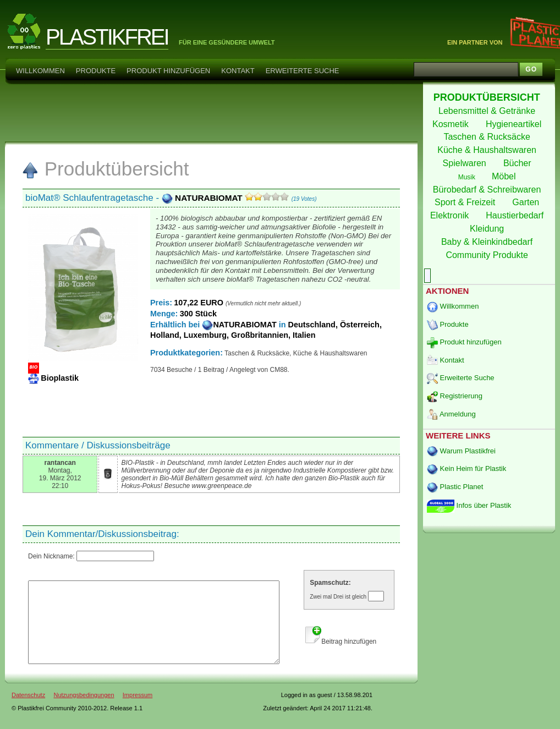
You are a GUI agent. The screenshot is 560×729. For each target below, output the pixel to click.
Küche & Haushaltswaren (488, 150)
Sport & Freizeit (466, 202)
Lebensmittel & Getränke (488, 111)
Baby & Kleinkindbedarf (488, 242)
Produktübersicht (105, 169)
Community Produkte (488, 255)
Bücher (518, 163)
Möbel (505, 176)
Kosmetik (452, 124)
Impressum (138, 711)
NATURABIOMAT (203, 198)
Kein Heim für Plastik (466, 468)
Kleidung (488, 229)
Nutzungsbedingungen (84, 711)
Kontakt (238, 71)
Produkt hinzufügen (168, 71)
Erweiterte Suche (303, 71)
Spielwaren (466, 163)
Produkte (96, 71)
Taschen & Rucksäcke (488, 137)
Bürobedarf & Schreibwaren (488, 190)
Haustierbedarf (516, 215)
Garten (527, 202)
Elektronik (451, 215)
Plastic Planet (455, 487)
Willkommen (40, 71)
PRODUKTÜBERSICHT (488, 97)
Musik (468, 177)
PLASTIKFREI (107, 37)
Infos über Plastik (469, 505)
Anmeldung (451, 414)
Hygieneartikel (515, 124)
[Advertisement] (211, 112)
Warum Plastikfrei (461, 451)
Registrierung (455, 396)
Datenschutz (28, 711)
